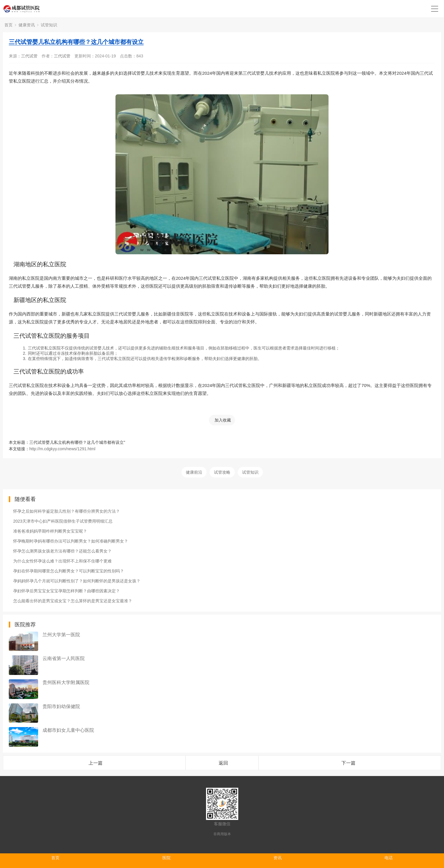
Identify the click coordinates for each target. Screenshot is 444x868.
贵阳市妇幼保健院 (61, 706)
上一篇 (96, 763)
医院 (166, 858)
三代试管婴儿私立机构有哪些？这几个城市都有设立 (76, 42)
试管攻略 (222, 472)
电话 (389, 858)
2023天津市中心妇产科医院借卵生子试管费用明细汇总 (63, 521)
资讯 (278, 858)
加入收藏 (223, 420)
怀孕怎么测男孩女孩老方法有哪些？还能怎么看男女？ (62, 551)
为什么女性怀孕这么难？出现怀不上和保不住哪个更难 (62, 561)
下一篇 (348, 763)
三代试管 (29, 56)
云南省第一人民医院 (64, 658)
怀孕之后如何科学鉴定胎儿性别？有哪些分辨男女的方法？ (67, 511)
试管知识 (49, 25)
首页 (8, 25)
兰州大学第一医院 (61, 635)
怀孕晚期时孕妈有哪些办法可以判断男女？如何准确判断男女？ (71, 541)
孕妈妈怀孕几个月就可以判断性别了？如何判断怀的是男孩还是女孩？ (77, 581)
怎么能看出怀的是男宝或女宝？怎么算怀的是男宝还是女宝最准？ (73, 601)
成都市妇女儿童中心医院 (68, 730)
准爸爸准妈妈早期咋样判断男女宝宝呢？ (50, 531)
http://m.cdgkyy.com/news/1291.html (62, 449)
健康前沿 (194, 472)
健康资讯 (27, 25)
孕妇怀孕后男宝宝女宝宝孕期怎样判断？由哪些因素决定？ (67, 591)
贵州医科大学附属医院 (66, 682)
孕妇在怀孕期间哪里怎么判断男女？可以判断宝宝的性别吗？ (69, 571)
